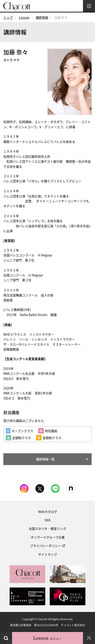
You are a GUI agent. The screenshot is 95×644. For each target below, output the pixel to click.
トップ (8, 17)
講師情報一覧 (45, 459)
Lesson (24, 17)
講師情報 (42, 17)
